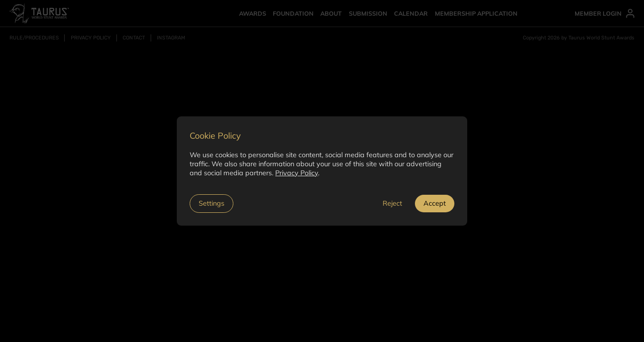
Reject (392, 203)
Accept (435, 203)
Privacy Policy (297, 173)
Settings (211, 203)
